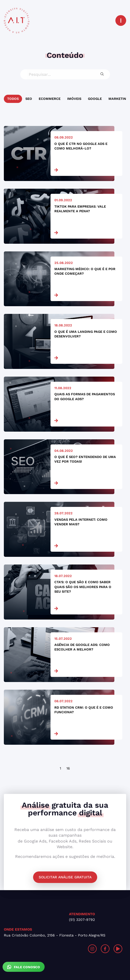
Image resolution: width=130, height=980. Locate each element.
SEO (29, 99)
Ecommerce (50, 99)
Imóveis (74, 99)
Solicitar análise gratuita (65, 877)
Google (95, 99)
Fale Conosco (24, 967)
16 (68, 768)
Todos (13, 99)
